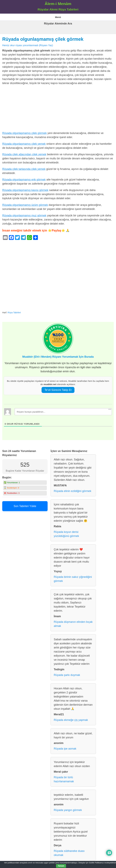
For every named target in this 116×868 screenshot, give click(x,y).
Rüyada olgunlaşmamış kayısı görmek (25, 190)
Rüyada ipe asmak (65, 749)
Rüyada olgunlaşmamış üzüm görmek (25, 205)
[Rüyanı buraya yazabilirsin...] (63, 412)
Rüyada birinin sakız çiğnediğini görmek (73, 579)
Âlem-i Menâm (58, 4)
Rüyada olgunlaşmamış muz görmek (24, 215)
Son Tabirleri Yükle (25, 506)
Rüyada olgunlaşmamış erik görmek (24, 180)
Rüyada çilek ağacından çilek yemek (24, 154)
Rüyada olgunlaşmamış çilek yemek (24, 144)
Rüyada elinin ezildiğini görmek (72, 491)
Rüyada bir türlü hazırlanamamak (64, 779)
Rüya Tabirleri (14, 313)
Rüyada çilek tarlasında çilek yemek (24, 169)
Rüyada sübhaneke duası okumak (69, 853)
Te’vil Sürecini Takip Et (58, 390)
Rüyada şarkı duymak (67, 675)
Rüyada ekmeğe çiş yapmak (71, 720)
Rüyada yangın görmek (68, 810)
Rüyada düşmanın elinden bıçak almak (73, 624)
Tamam (61, 866)
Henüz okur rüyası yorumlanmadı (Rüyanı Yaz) (28, 45)
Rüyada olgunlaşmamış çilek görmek (43, 39)
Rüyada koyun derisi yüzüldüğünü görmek (66, 534)
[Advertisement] (58, 109)
